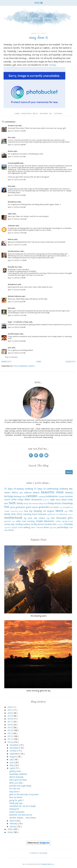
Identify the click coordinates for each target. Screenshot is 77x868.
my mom (28, 518)
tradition (60, 524)
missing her (14, 809)
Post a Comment (11, 357)
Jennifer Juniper (14, 334)
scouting (31, 521)
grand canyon (32, 507)
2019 (10, 716)
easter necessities (17, 812)
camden (32, 496)
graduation (20, 507)
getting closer (15, 771)
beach (36, 492)
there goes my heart (18, 780)
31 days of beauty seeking (19, 489)
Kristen (11, 151)
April (12, 768)
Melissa (11, 239)
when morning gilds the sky (39, 691)
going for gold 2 (16, 800)
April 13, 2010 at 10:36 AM (17, 219)
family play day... (17, 803)
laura (59, 511)
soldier (58, 521)
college (20, 500)
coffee (14, 500)
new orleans (39, 518)
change (61, 497)
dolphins (46, 500)
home (56, 507)
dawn (10, 214)
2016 (10, 725)
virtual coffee (17, 527)
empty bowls (67, 500)
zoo (71, 527)
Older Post (71, 362)
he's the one (15, 789)
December (14, 745)
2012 (10, 736)
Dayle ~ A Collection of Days (18, 322)
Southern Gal (13, 126)
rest (14, 521)
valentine (8, 528)
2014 (10, 730)
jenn (10, 348)
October (13, 751)
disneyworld (36, 500)
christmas (69, 496)
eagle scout (55, 500)
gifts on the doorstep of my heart (24, 794)
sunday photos (37, 524)
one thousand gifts (62, 518)
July (12, 759)
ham (51, 507)
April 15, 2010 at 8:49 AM (17, 341)
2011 (10, 739)
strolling (19, 524)
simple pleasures (45, 521)
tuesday (58, 114)
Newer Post (7, 362)
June (12, 762)
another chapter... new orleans (23, 818)
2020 (10, 713)
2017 (10, 722)
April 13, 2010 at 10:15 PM (17, 315)
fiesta (26, 504)
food (45, 504)
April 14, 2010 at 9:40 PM (17, 327)
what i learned (37, 527)
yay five (53, 527)
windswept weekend (18, 774)
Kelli (10, 308)
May (12, 765)
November (14, 748)
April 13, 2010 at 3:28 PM (17, 278)
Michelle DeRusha (15, 296)
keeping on (46, 114)
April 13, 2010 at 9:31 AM (17, 180)
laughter (51, 511)
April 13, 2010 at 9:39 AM (17, 195)
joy (31, 511)
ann (21, 493)
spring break (67, 521)
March (13, 821)
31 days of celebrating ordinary (51, 489)
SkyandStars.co (48, 864)
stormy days (10, 524)
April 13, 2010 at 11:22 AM (17, 245)
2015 (10, 728)
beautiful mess (30, 114)
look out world (16, 797)
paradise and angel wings (20, 786)
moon (70, 514)
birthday (9, 496)
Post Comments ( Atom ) (24, 366)
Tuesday (52, 65)
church (7, 500)
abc (71, 489)
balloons (28, 493)
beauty (69, 492)
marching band (30, 514)
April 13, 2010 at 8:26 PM (17, 302)
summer (27, 524)
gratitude (44, 507)
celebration (52, 496)
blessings (18, 496)
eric (6, 503)
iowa (26, 511)
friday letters (55, 503)
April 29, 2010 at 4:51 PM (17, 353)
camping (42, 497)
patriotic (8, 521)
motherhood (13, 518)
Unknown (12, 226)
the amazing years (38, 616)
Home (39, 362)
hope (61, 507)
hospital (67, 507)
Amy (10, 186)
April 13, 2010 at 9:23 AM (17, 157)
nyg (48, 518)
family (20, 503)
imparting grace (17, 511)
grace (13, 507)
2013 (10, 733)
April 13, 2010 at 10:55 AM (17, 233)
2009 (10, 829)
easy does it (14, 792)
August (13, 757)
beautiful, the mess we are (21, 815)
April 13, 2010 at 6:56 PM (17, 290)
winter (46, 527)
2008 (10, 832)
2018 (10, 719)
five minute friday (36, 504)
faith (12, 503)
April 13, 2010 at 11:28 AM (17, 260)
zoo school (9, 530)
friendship (67, 503)
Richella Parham (14, 251)
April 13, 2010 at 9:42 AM (17, 207)
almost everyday (16, 777)
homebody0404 (14, 163)
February (14, 824)
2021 (10, 710)
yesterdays (63, 527)
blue (24, 497)
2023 (10, 707)
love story (17, 514)
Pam (10, 138)
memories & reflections (57, 514)
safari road (21, 521)
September (15, 754)
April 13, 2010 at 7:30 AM (17, 131)
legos (66, 511)
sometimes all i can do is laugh (22, 806)
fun (7, 507)
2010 (10, 742)
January (13, 826)
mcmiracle (42, 514)
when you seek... (17, 783)
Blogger (44, 853)
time (55, 524)
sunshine (48, 524)
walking (27, 527)
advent (7, 493)
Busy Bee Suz (13, 267)
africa (15, 492)
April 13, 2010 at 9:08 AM (17, 145)
